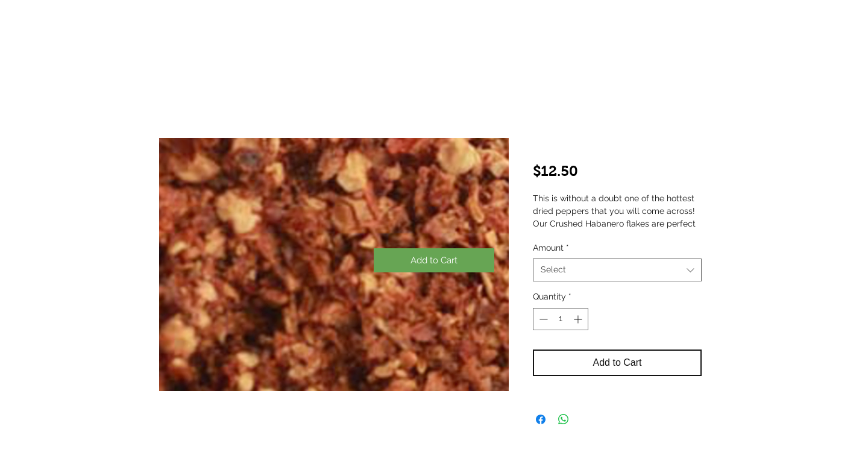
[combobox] (617, 270)
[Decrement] (542, 319)
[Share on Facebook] (541, 419)
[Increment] (579, 319)
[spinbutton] (561, 319)
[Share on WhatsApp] (564, 419)
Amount (551, 248)
